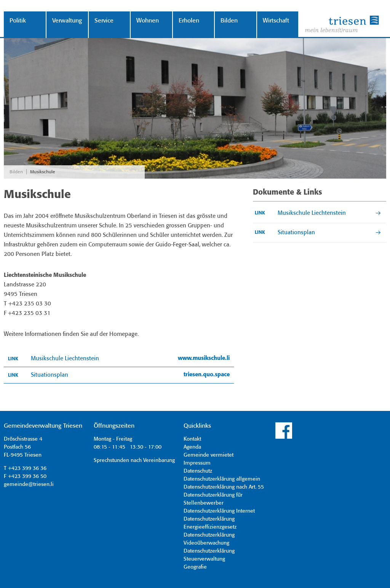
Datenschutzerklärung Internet (219, 511)
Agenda (192, 447)
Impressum (197, 463)
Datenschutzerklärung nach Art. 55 (224, 487)
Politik (18, 21)
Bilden (229, 21)
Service (104, 21)
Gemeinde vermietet (209, 455)
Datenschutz (198, 471)
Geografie (195, 567)
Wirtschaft (276, 21)
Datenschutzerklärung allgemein (222, 479)
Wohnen (148, 21)
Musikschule (43, 172)
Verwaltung (67, 21)
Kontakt (192, 439)
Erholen (189, 21)
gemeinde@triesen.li (29, 484)
